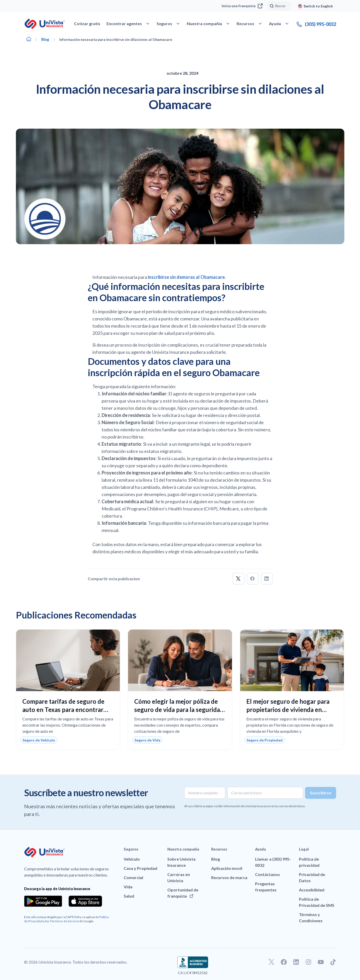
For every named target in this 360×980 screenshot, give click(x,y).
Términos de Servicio (64, 921)
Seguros (131, 849)
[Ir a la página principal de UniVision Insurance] (45, 24)
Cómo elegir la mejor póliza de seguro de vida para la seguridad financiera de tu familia (179, 710)
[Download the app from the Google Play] (43, 901)
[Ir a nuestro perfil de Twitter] (271, 962)
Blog (45, 39)
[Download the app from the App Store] (85, 901)
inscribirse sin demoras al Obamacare (186, 277)
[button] (239, 579)
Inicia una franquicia (242, 6)
